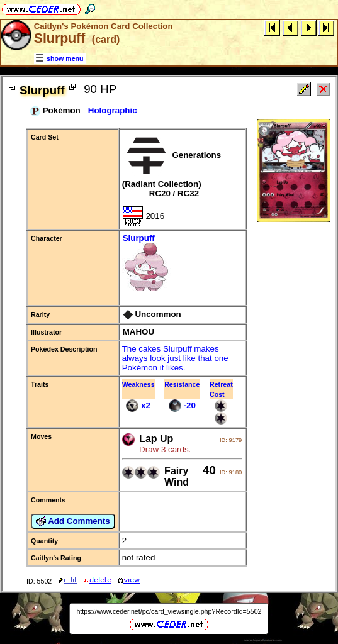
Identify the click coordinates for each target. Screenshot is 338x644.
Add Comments (73, 521)
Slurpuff (183, 263)
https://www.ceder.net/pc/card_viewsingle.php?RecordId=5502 (169, 611)
